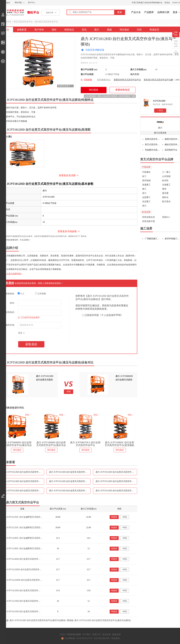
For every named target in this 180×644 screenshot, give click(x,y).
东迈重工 (146, 202)
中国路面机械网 (12, 12)
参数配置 (22, 30)
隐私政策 (117, 634)
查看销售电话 (123, 90)
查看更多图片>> (65, 86)
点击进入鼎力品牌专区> (11, 274)
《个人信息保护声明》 (111, 315)
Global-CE (176, 3)
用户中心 (31, 3)
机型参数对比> (104, 80)
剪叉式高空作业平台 (23, 22)
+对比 (124, 517)
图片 (97, 30)
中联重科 (146, 172)
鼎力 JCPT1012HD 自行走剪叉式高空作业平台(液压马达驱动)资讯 (70, 481)
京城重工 (166, 185)
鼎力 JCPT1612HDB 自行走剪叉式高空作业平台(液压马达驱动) (31, 580)
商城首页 (154, 30)
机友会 (167, 3)
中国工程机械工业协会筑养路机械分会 (147, 3)
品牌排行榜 (163, 12)
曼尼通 (165, 193)
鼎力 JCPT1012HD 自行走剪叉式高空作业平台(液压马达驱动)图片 (116, 481)
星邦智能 (146, 181)
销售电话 (69, 30)
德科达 (165, 197)
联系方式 (97, 634)
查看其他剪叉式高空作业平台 (127, 80)
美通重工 (146, 185)
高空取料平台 (171, 150)
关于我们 (87, 634)
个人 (21, 294)
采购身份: (10, 294)
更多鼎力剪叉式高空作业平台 (157, 80)
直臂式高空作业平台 (153, 139)
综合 (7, 30)
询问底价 (124, 30)
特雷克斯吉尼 (148, 217)
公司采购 (40, 294)
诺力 (144, 193)
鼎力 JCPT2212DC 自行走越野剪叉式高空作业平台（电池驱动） (32, 528)
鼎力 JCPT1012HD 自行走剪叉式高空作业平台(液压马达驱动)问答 (116, 491)
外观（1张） (7, 137)
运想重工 (146, 197)
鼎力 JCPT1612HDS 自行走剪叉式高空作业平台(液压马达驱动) (31, 570)
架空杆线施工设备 (172, 239)
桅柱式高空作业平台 (172, 145)
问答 (139, 30)
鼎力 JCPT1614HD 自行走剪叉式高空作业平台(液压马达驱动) (30, 559)
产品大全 (136, 12)
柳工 (144, 189)
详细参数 (88, 80)
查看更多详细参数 (67, 231)
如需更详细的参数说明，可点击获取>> (15, 240)
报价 (54, 30)
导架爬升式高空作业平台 (153, 150)
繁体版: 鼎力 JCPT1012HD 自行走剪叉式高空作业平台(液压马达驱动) (99, 620)
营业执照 (115, 638)
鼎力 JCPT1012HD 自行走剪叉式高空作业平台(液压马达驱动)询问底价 (70, 491)
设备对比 (176, 34)
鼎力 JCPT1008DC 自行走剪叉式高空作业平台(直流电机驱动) (119, 444)
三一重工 (166, 172)
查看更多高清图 (67, 175)
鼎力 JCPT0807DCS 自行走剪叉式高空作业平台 (85, 444)
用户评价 (39, 30)
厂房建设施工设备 (152, 239)
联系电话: (10, 312)
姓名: (12, 303)
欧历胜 (165, 181)
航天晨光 (166, 202)
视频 (109, 30)
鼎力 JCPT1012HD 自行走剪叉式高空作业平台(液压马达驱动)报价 (116, 472)
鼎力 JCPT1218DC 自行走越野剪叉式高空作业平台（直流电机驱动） (34, 549)
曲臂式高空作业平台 (172, 139)
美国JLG (166, 217)
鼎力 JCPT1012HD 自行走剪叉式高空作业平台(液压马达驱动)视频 (23, 491)
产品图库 (149, 12)
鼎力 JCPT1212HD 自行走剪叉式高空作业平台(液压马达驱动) (30, 601)
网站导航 (18, 3)
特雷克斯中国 (148, 221)
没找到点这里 (176, 44)
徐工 (144, 176)
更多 (175, 12)
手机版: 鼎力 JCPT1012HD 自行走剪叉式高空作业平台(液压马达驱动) (34, 620)
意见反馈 (106, 634)
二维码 (177, 80)
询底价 (114, 517)
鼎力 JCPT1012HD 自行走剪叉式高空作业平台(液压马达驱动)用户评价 (70, 472)
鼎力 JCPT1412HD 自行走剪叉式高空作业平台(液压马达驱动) (30, 591)
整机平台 (33, 12)
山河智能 (166, 176)
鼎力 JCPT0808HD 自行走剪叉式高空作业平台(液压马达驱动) (17, 444)
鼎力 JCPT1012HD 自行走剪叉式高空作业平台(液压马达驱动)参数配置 (23, 472)
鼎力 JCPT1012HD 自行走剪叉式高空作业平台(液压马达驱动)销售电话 (23, 481)
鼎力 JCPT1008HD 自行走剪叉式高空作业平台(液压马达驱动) (51, 444)
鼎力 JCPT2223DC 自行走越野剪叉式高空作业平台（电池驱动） (32, 517)
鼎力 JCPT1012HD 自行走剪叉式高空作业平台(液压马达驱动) (30, 612)
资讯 (84, 30)
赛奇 (164, 189)
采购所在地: (9, 325)
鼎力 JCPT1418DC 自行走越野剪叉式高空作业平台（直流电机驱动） (34, 538)
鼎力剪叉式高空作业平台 (46, 22)
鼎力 (160, 128)
